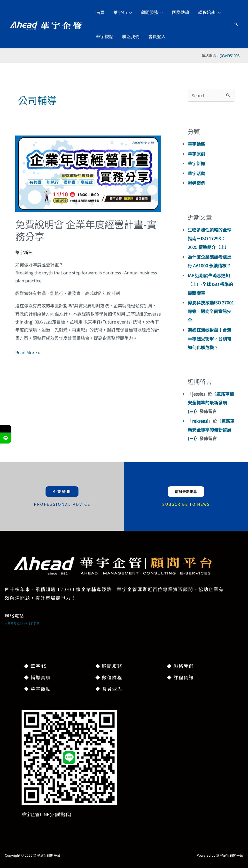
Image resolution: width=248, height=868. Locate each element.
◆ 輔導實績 (37, 677)
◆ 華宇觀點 (37, 689)
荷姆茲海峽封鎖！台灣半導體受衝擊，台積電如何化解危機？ (209, 339)
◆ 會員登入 (109, 689)
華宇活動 (196, 173)
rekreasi (200, 421)
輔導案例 (196, 183)
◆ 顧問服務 (109, 666)
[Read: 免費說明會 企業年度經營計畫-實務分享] (88, 173)
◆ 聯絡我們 (180, 666)
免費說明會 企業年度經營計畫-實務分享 (86, 230)
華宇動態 (196, 144)
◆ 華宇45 (35, 666)
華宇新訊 (24, 252)
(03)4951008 (230, 56)
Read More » (28, 352)
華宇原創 (196, 154)
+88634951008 (22, 623)
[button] (123, 12)
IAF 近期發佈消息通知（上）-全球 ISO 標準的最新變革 (210, 284)
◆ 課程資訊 (180, 677)
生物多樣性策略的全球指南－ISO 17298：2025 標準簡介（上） (209, 238)
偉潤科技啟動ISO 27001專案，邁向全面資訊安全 (211, 311)
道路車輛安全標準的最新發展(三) (211, 402)
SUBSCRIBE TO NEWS (186, 504)
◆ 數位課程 (109, 677)
